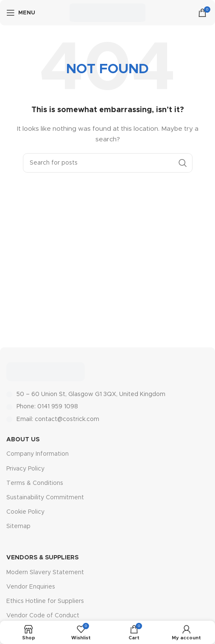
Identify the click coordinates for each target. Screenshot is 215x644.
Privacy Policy (25, 469)
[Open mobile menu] (21, 13)
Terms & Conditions (35, 483)
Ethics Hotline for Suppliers (45, 601)
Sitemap (18, 526)
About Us (23, 440)
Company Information (38, 454)
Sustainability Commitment (45, 498)
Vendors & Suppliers (42, 558)
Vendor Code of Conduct (43, 616)
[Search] (108, 163)
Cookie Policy (25, 512)
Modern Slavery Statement (45, 572)
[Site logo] (107, 13)
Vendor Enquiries (31, 587)
